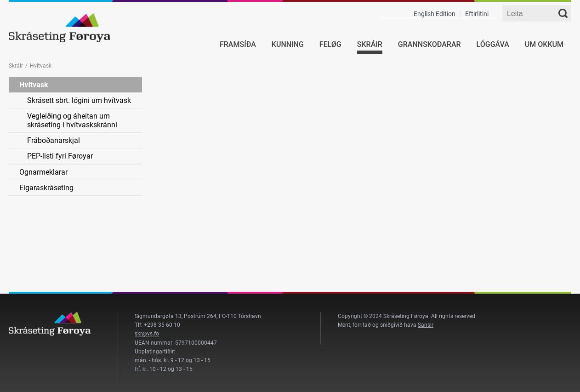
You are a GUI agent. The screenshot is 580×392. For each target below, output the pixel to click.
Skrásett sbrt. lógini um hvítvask (79, 100)
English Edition (435, 14)
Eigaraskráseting (46, 188)
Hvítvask (34, 85)
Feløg (330, 44)
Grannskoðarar (429, 44)
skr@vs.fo (147, 334)
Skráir (370, 44)
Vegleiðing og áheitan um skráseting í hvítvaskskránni (72, 120)
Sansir (426, 325)
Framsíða (238, 44)
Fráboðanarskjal (54, 140)
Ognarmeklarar (43, 172)
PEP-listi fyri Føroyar (60, 156)
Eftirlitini (477, 14)
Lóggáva (493, 44)
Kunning (288, 44)
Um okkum (544, 44)
